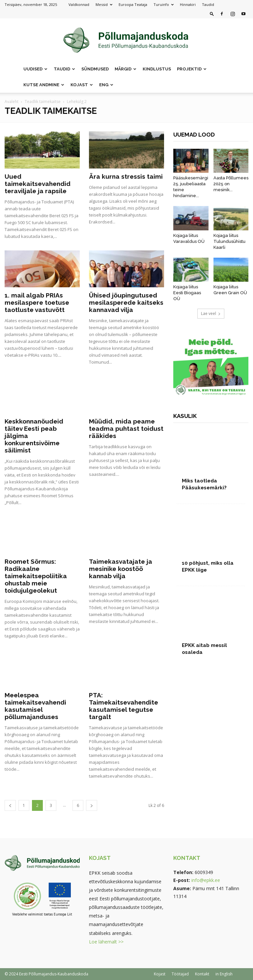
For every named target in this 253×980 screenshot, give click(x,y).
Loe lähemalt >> (106, 942)
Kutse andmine (44, 85)
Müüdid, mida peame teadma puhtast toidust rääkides (126, 428)
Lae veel (211, 313)
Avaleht (12, 102)
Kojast (82, 85)
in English (224, 974)
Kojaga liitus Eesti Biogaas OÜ (187, 293)
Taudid (208, 4)
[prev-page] (10, 805)
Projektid (192, 69)
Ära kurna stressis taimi (126, 176)
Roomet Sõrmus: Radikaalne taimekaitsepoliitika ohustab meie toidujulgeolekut (36, 576)
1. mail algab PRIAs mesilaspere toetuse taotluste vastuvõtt (37, 302)
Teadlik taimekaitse (43, 102)
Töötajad (180, 974)
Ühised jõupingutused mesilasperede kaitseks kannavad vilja (126, 302)
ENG (106, 85)
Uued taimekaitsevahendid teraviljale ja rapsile (38, 184)
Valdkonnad (79, 4)
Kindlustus (157, 69)
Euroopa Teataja (133, 4)
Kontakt (202, 974)
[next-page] (92, 805)
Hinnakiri (188, 4)
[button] (212, 14)
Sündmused (95, 69)
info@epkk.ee (206, 880)
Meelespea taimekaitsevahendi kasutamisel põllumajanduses (35, 706)
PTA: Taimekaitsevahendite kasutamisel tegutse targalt (124, 706)
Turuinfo (164, 4)
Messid (104, 4)
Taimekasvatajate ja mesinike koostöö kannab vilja (121, 569)
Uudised (35, 69)
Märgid (126, 69)
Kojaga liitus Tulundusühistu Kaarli (229, 241)
